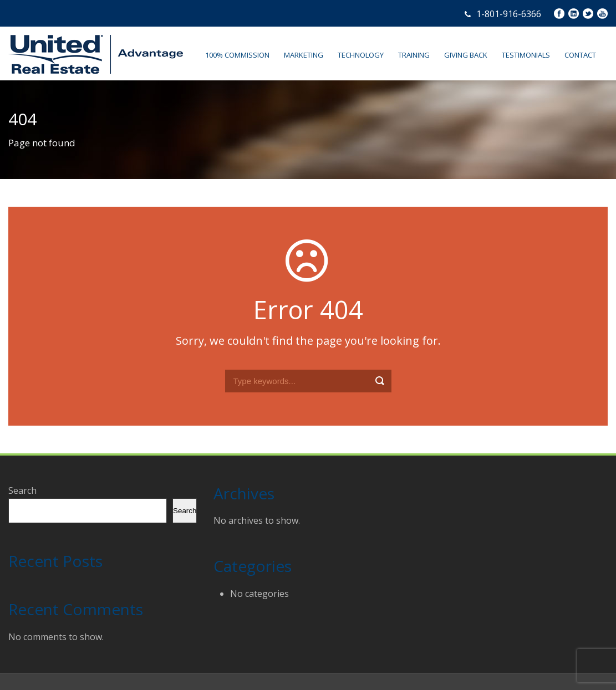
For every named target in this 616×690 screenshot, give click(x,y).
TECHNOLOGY (361, 55)
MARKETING (304, 55)
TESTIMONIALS (526, 55)
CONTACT (580, 55)
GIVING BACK (466, 55)
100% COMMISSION (237, 55)
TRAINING (414, 55)
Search (22, 490)
